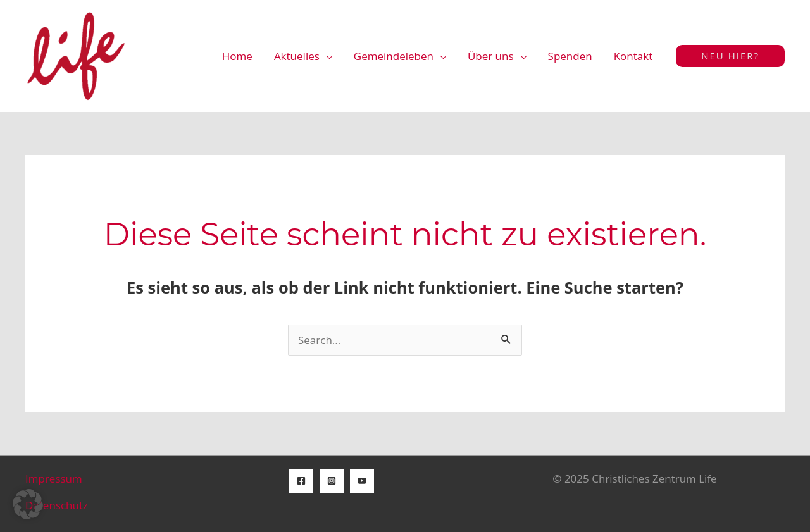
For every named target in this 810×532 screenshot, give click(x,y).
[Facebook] (301, 481)
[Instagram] (332, 481)
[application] (326, 56)
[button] (730, 56)
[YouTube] (362, 481)
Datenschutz (57, 505)
